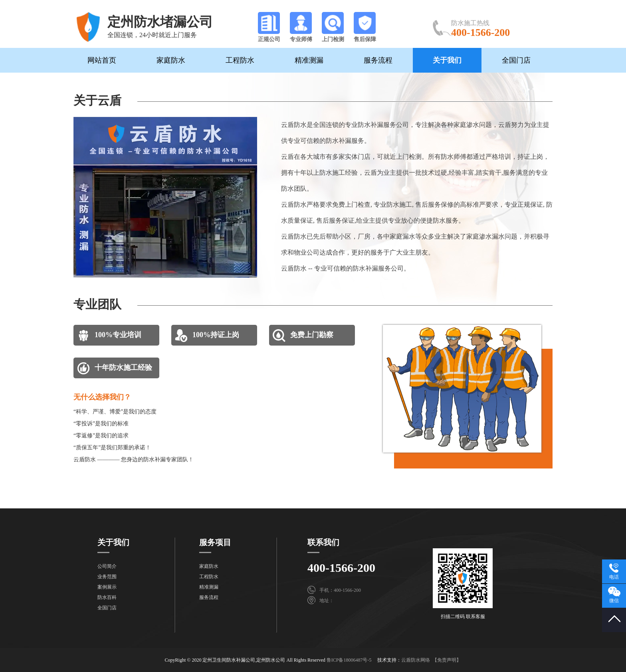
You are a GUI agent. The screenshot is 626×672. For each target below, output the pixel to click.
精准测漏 (309, 60)
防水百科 (107, 597)
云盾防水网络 (416, 660)
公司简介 (107, 566)
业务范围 (107, 577)
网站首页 (102, 60)
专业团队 (97, 304)
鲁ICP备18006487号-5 (349, 660)
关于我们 (447, 60)
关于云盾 (97, 100)
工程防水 (240, 60)
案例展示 (107, 587)
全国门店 (516, 60)
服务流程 (378, 60)
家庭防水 (171, 60)
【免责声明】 (447, 660)
